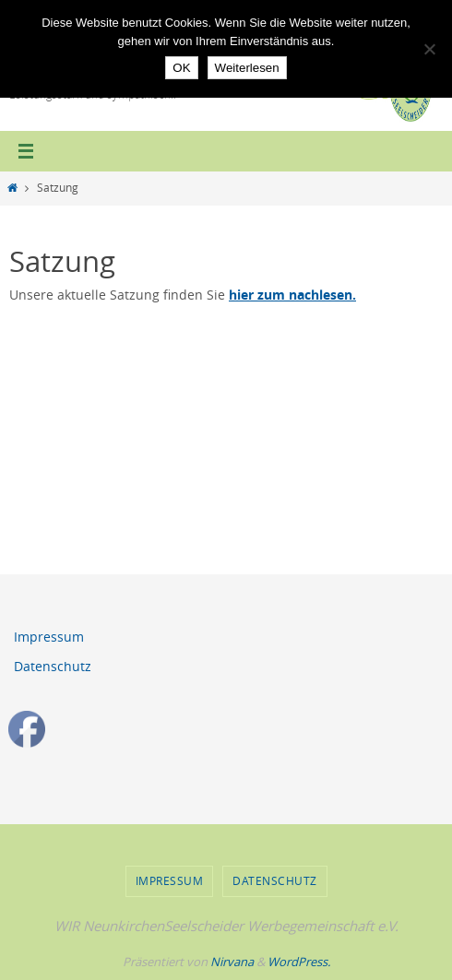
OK (181, 68)
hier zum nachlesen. (292, 295)
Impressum (49, 637)
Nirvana (232, 962)
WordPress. (299, 962)
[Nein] (429, 49)
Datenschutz (53, 666)
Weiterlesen (247, 68)
